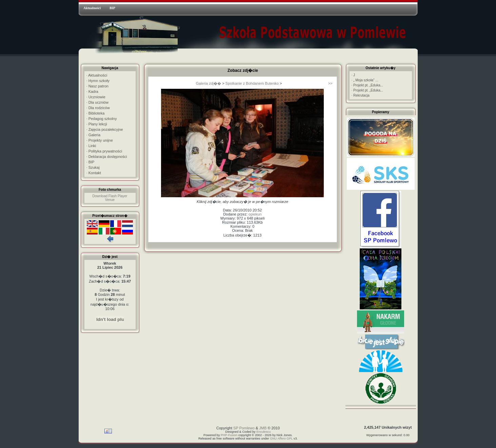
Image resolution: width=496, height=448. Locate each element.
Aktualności (92, 8)
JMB (263, 428)
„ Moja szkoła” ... (365, 80)
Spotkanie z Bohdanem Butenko (252, 83)
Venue (110, 200)
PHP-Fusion (229, 435)
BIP (112, 8)
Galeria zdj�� (209, 83)
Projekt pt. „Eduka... (367, 85)
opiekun (255, 214)
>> (330, 83)
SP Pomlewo (244, 428)
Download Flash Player (110, 196)
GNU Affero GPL (281, 439)
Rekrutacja (361, 95)
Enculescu (263, 432)
